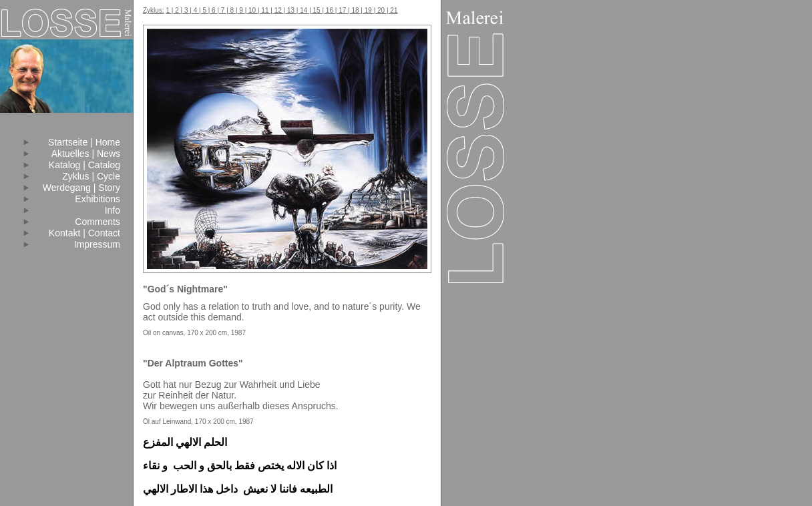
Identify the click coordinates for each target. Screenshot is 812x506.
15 (317, 10)
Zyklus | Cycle (91, 176)
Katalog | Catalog (84, 165)
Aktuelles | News (86, 154)
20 (381, 10)
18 (356, 10)
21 (393, 10)
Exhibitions (97, 199)
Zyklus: (154, 10)
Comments (97, 222)
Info (113, 210)
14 (303, 10)
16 (330, 10)
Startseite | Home (84, 142)
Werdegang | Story (81, 188)
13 (291, 10)
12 (278, 10)
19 (368, 10)
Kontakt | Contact (84, 233)
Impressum (97, 244)
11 (265, 10)
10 (252, 10)
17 (342, 10)
